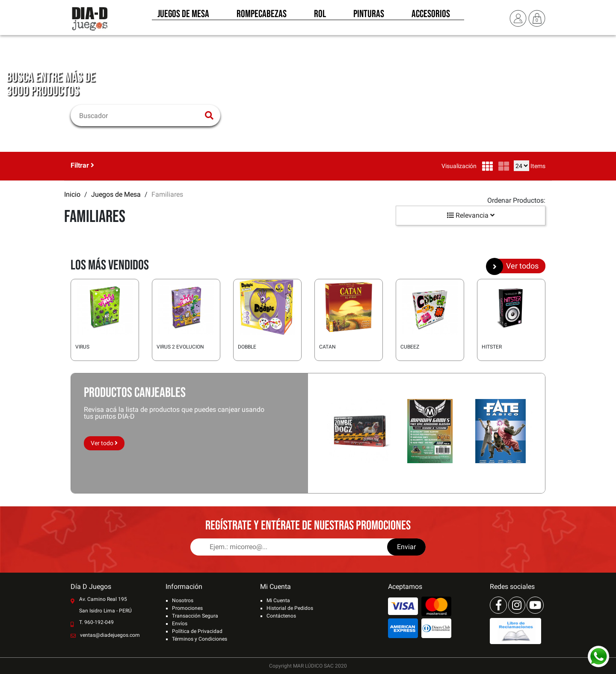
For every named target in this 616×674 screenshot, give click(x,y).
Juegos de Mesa (183, 16)
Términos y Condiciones (200, 639)
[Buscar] (140, 115)
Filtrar (82, 165)
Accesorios (431, 16)
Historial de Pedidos (290, 608)
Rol (320, 16)
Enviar (406, 547)
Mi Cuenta (278, 600)
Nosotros (183, 600)
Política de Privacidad (197, 631)
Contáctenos (281, 616)
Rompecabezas (262, 16)
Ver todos (515, 266)
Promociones (187, 608)
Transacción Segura (195, 616)
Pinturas (369, 16)
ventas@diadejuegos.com (110, 635)
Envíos (180, 624)
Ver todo (104, 443)
